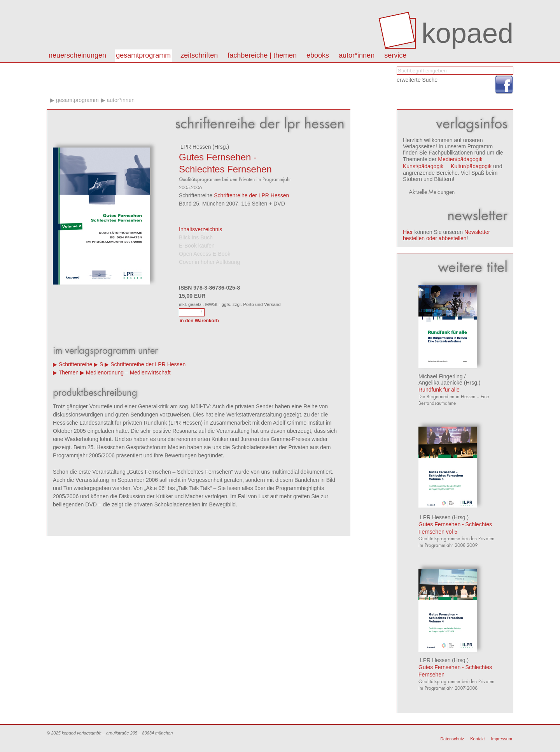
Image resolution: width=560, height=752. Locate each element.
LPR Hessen (195, 147)
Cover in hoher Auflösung (209, 262)
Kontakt (477, 739)
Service (395, 55)
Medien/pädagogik (460, 159)
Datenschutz (452, 739)
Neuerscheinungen (77, 55)
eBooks (318, 55)
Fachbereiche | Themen (262, 55)
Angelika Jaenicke (440, 383)
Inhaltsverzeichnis (200, 229)
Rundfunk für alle (439, 390)
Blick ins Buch (196, 237)
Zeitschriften (199, 55)
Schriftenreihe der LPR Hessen (251, 195)
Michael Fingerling (441, 376)
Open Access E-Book (205, 254)
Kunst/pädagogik (423, 166)
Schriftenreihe (75, 364)
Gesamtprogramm (143, 55)
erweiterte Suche (417, 80)
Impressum (502, 739)
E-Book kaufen (197, 246)
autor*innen (357, 55)
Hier (408, 232)
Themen (69, 372)
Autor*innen (121, 100)
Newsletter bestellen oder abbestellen (446, 235)
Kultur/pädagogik (471, 166)
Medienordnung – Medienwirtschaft (128, 372)
